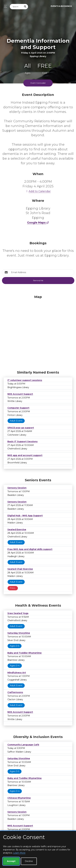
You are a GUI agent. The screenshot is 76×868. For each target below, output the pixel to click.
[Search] (16, 7)
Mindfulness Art (17, 673)
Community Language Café (23, 745)
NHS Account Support (20, 394)
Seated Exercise (17, 530)
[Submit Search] (25, 7)
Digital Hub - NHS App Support (25, 516)
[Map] (38, 332)
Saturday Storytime (19, 633)
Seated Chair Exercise (20, 569)
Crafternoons (15, 692)
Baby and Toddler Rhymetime (25, 653)
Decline (29, 861)
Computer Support (18, 408)
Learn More (19, 853)
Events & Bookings (61, 6)
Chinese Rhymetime (19, 798)
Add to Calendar (38, 191)
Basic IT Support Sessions (22, 442)
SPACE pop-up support (21, 428)
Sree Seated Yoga (18, 613)
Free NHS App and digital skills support (30, 549)
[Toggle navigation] (5, 6)
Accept (11, 861)
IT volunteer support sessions (25, 380)
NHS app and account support (25, 455)
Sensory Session (17, 488)
